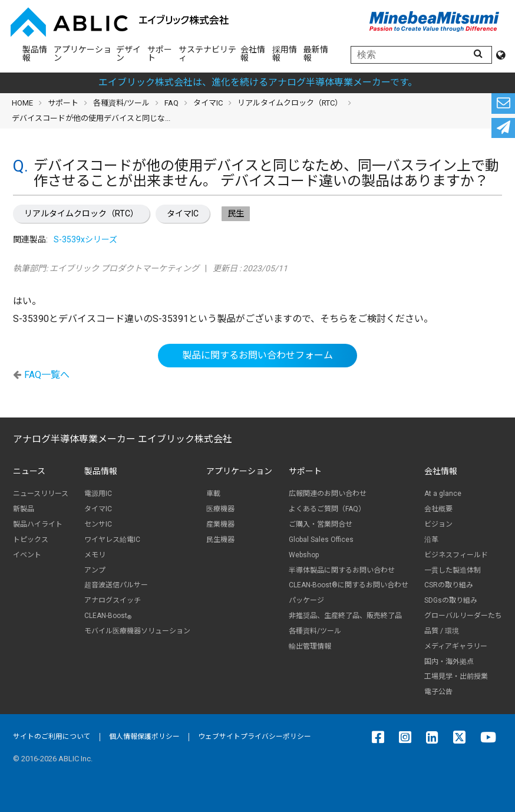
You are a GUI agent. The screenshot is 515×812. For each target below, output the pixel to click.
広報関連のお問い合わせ (328, 494)
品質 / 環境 (442, 631)
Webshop (304, 555)
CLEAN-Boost (108, 616)
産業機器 (220, 524)
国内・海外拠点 (449, 662)
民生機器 (220, 540)
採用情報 (285, 54)
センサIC (98, 524)
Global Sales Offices (321, 540)
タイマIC (183, 213)
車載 (213, 494)
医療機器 (220, 509)
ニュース (29, 471)
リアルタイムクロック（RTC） (81, 213)
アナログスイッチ (113, 600)
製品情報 (35, 54)
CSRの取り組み (449, 585)
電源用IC (98, 494)
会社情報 (253, 54)
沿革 (431, 540)
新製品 (24, 509)
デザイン (128, 54)
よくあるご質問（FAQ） (327, 509)
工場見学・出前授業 (456, 676)
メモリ (95, 555)
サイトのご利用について (52, 737)
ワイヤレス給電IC (112, 540)
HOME (22, 103)
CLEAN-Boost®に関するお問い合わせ (349, 585)
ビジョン (438, 524)
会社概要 (438, 509)
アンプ (95, 570)
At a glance (443, 494)
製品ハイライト (38, 524)
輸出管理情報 (310, 646)
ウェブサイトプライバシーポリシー (255, 737)
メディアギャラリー (456, 646)
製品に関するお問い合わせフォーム (257, 355)
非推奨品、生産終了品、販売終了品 (345, 616)
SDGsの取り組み (451, 600)
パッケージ (306, 600)
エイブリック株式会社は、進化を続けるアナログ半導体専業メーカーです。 (258, 82)
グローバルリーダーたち (463, 616)
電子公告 (438, 692)
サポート (160, 54)
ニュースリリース (41, 494)
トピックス (31, 540)
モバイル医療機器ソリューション (137, 631)
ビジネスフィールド (456, 555)
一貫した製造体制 (453, 570)
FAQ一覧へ (47, 375)
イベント (27, 555)
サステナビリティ (207, 54)
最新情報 (316, 54)
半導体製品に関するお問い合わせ (342, 570)
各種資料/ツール (121, 103)
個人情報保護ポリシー (144, 737)
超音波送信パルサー (116, 585)
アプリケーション (82, 54)
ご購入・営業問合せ (321, 524)
